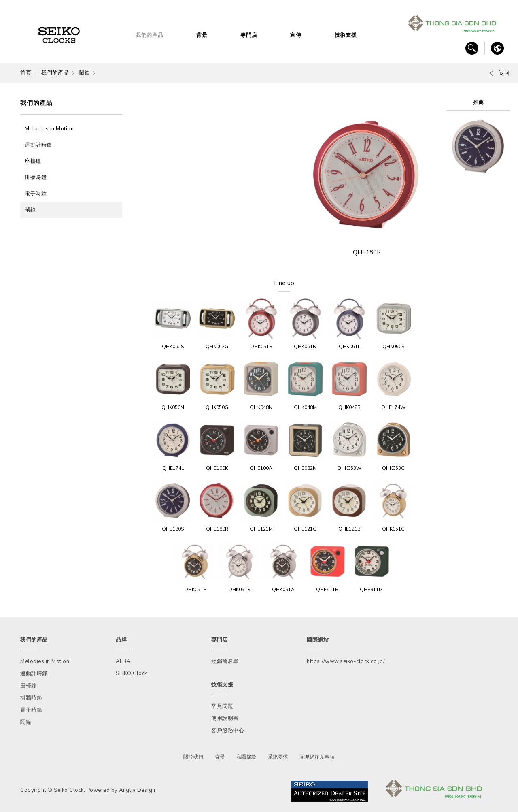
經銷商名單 (225, 661)
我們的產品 (150, 35)
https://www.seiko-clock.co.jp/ (346, 661)
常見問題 (222, 706)
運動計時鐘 (38, 145)
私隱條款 (246, 757)
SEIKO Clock (132, 673)
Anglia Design (137, 790)
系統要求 (278, 757)
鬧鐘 (84, 73)
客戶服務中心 (228, 731)
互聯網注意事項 (317, 757)
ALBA (123, 661)
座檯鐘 (33, 161)
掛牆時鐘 (36, 177)
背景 (202, 35)
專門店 (249, 35)
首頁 (26, 73)
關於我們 (193, 757)
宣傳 (296, 35)
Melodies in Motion (49, 129)
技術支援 (346, 35)
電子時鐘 (36, 194)
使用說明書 (225, 718)
